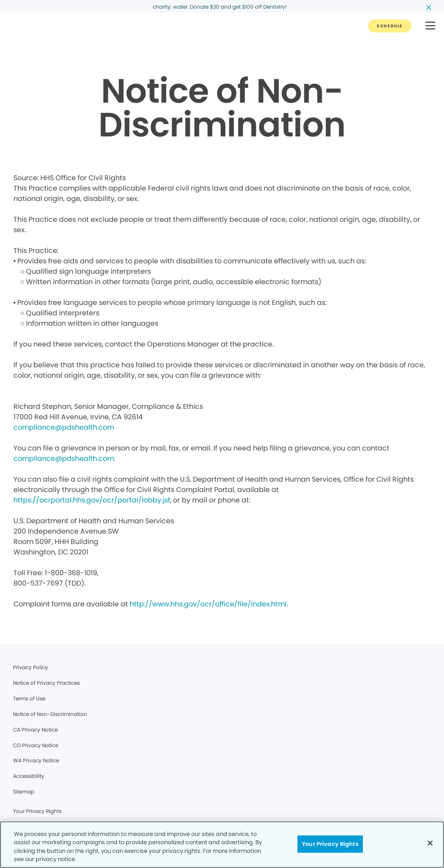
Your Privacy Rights (37, 811)
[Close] (430, 843)
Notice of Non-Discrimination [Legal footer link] (50, 714)
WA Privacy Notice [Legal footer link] (36, 760)
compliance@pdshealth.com (64, 427)
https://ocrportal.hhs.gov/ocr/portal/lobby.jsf (92, 500)
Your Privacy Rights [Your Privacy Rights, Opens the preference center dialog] (330, 844)
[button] (430, 26)
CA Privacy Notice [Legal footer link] (35, 730)
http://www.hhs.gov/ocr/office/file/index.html (208, 604)
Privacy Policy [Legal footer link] (31, 667)
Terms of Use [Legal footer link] (29, 698)
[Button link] (390, 26)
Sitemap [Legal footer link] (24, 792)
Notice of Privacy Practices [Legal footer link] (46, 683)
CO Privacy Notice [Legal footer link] (36, 745)
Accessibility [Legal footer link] (29, 776)
